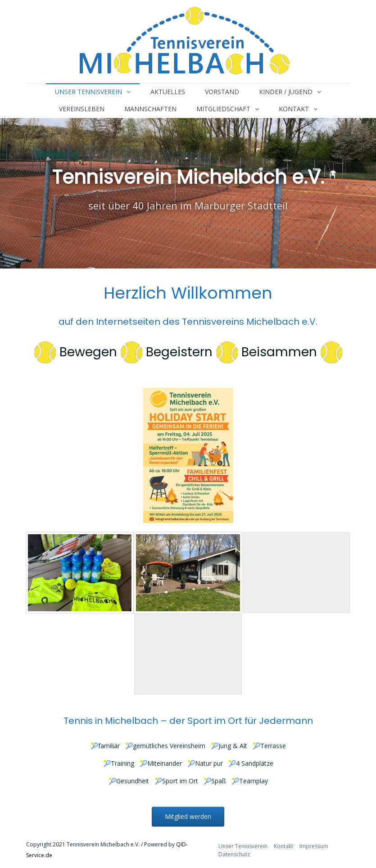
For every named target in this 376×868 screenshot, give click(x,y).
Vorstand (222, 92)
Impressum (314, 846)
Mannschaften (150, 109)
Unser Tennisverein (88, 92)
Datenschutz (234, 854)
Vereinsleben (82, 109)
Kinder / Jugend (286, 92)
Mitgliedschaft (223, 109)
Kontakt (294, 109)
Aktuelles (168, 92)
